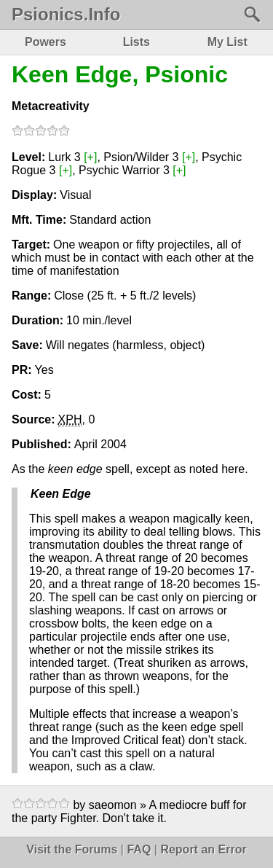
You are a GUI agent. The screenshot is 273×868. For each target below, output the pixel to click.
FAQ (139, 849)
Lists (136, 42)
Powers (45, 42)
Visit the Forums (72, 849)
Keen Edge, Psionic (120, 74)
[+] (90, 157)
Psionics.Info (66, 15)
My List (227, 42)
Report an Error (203, 849)
